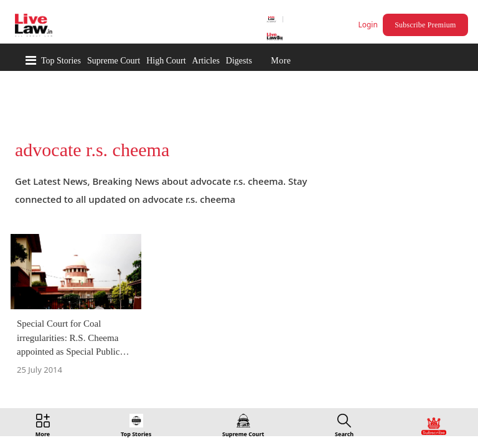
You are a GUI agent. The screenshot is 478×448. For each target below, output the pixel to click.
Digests (239, 61)
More (281, 61)
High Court (166, 61)
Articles (206, 61)
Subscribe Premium (427, 25)
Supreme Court (114, 61)
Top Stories (61, 61)
